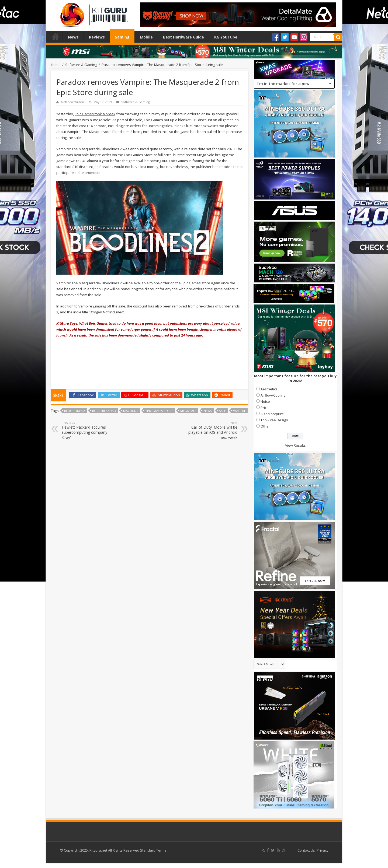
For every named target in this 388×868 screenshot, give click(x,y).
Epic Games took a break (95, 114)
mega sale (188, 411)
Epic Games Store (159, 411)
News (73, 37)
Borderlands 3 (104, 411)
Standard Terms (153, 850)
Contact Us (306, 850)
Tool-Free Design (274, 420)
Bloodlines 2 (75, 411)
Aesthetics (269, 389)
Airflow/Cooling (273, 395)
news (208, 411)
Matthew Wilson (72, 102)
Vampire (239, 411)
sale (222, 411)
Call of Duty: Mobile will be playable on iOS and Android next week (210, 430)
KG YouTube (226, 37)
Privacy (323, 850)
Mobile (146, 37)
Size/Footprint (272, 414)
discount (131, 411)
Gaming (122, 37)
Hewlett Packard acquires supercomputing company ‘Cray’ (89, 430)
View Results (295, 445)
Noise (265, 401)
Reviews (97, 37)
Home (56, 36)
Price (265, 408)
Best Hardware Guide (183, 37)
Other (265, 426)
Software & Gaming (81, 65)
